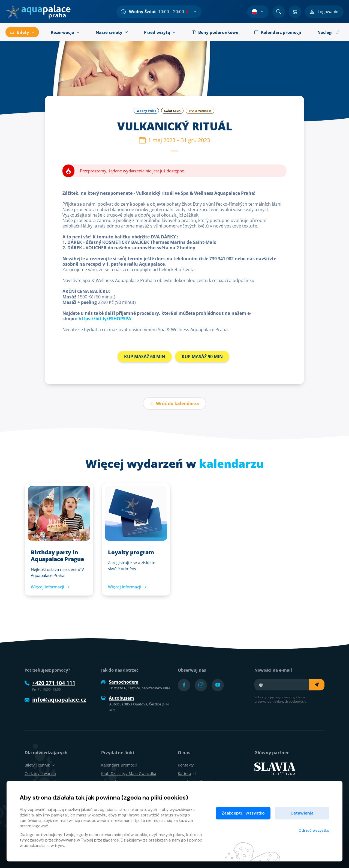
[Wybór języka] (258, 12)
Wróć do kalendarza (174, 403)
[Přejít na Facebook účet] (184, 685)
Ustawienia (302, 813)
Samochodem (120, 682)
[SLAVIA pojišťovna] (275, 768)
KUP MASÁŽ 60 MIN (145, 357)
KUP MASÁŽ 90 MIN (202, 357)
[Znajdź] (279, 12)
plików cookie (135, 835)
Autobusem (118, 698)
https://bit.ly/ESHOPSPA (105, 319)
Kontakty (186, 765)
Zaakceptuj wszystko (243, 813)
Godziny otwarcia (40, 773)
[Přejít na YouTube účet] (218, 685)
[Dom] (38, 12)
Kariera (187, 773)
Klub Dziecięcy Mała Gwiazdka (129, 773)
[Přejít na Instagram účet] (201, 685)
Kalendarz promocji (119, 765)
